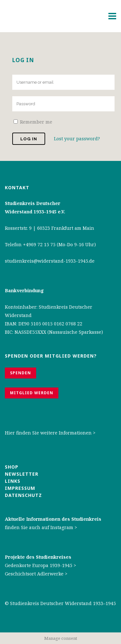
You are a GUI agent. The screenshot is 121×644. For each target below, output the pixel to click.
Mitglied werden (32, 393)
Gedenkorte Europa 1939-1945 (39, 565)
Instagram (62, 527)
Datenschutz (23, 495)
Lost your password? (77, 139)
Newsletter (22, 474)
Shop (12, 467)
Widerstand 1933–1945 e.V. (35, 212)
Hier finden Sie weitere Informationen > (50, 433)
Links (13, 481)
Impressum (20, 488)
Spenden (20, 373)
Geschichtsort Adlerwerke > (36, 574)
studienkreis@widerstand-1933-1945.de (50, 261)
